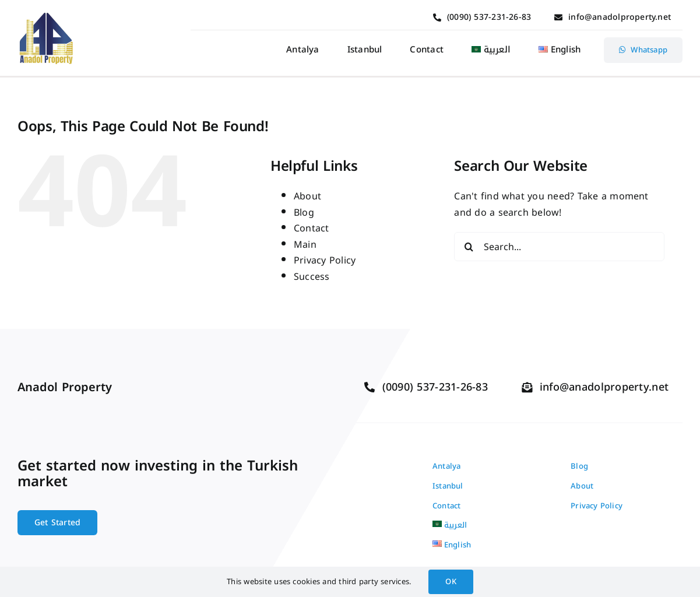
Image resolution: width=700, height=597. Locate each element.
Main (305, 245)
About (307, 196)
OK (451, 582)
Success (312, 277)
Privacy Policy (325, 260)
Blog (304, 213)
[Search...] (559, 247)
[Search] (469, 247)
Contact (312, 228)
